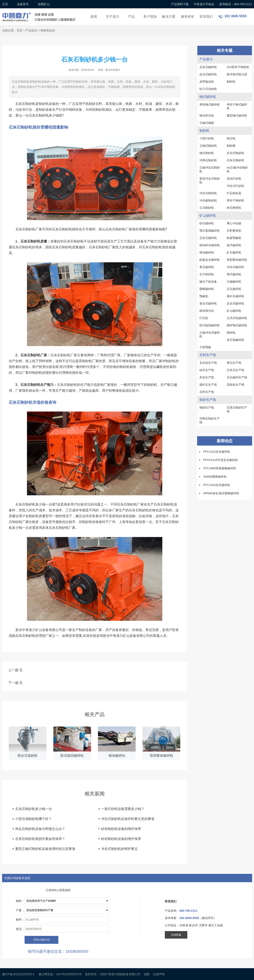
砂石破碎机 (207, 223)
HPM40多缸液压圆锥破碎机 (221, 493)
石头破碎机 (234, 289)
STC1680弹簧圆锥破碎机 (220, 468)
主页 (5, 4)
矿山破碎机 (234, 311)
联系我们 (206, 17)
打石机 (204, 318)
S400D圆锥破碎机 (215, 477)
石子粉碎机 (207, 274)
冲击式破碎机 (235, 267)
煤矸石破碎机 (235, 296)
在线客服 (176, 935)
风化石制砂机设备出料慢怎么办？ (40, 829)
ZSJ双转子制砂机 (238, 67)
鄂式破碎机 (234, 274)
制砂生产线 (207, 407)
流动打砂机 (234, 179)
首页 (20, 30)
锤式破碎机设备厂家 (40, 14)
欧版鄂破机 (234, 238)
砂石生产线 (207, 370)
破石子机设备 (208, 282)
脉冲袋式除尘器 (237, 74)
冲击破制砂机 (208, 200)
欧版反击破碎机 (210, 260)
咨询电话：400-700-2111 (236, 4)
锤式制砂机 (207, 153)
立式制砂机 (207, 208)
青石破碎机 (207, 267)
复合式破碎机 (208, 303)
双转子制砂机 (235, 200)
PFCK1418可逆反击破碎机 (221, 460)
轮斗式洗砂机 (208, 89)
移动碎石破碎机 (210, 245)
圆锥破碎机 (207, 289)
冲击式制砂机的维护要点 (119, 849)
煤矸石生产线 (208, 385)
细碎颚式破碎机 (237, 325)
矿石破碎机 (234, 252)
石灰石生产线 (235, 370)
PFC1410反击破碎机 (217, 452)
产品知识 (31, 30)
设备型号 (23, 4)
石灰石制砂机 (235, 160)
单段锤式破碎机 (210, 104)
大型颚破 (205, 347)
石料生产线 (207, 392)
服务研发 (188, 17)
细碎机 (231, 333)
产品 (131, 17)
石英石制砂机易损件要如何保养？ (40, 839)
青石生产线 (234, 363)
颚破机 (204, 296)
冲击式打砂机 (235, 186)
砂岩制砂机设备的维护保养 (121, 829)
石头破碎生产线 (237, 377)
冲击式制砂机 (208, 193)
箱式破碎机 (234, 245)
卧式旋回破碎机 (210, 325)
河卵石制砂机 (208, 160)
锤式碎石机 (207, 116)
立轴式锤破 (207, 123)
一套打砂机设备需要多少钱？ (123, 809)
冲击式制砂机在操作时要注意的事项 (128, 819)
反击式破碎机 (208, 74)
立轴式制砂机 (208, 146)
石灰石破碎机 (208, 67)
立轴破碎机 (234, 282)
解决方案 (169, 17)
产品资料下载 (180, 4)
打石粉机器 (234, 193)
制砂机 (231, 82)
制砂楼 (231, 146)
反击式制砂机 (235, 153)
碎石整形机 (234, 208)
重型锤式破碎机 (237, 116)
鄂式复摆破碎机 (210, 231)
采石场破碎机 (235, 340)
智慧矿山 (44, 4)
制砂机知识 (48, 30)
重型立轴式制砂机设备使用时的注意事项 (45, 849)
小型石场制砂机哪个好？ (34, 819)
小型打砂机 (207, 138)
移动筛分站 (207, 311)
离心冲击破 (234, 223)
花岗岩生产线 (235, 385)
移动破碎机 (207, 252)
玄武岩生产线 (208, 363)
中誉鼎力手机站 (204, 4)
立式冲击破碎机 (237, 318)
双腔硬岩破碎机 (237, 260)
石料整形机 (234, 231)
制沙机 (231, 138)
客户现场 (150, 17)
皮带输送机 (207, 82)
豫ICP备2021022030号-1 (18, 974)
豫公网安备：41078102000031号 (60, 974)
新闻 (94, 17)
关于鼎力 (113, 17)
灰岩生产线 (207, 377)
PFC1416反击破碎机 (217, 485)
